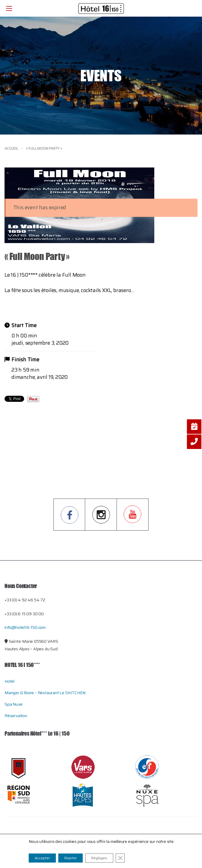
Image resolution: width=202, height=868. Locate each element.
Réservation (16, 716)
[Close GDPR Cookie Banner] (120, 858)
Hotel (10, 681)
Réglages (99, 858)
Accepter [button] (42, 858)
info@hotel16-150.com (25, 627)
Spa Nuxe (13, 704)
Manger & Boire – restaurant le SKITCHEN (45, 693)
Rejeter (71, 858)
